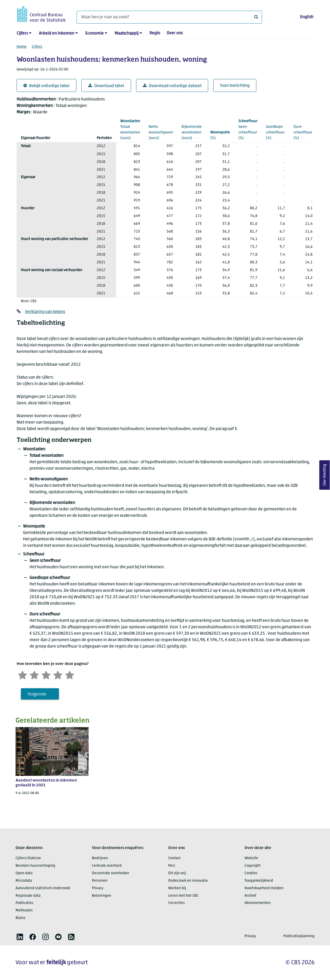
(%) (220, 135)
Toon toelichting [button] (235, 86)
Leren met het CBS (183, 896)
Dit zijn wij (177, 873)
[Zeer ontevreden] (22, 674)
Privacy (98, 888)
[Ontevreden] (34, 674)
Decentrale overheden (110, 873)
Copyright (253, 866)
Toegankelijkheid (259, 881)
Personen (100, 881)
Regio (155, 33)
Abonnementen (258, 903)
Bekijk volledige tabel (46, 86)
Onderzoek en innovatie (188, 881)
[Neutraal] (46, 674)
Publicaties (25, 903)
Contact (174, 858)
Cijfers (22, 33)
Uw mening (325, 475)
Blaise (20, 918)
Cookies (251, 873)
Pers (172, 866)
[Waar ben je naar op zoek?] (169, 17)
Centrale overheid (107, 866)
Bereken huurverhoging (35, 866)
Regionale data (28, 896)
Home (22, 47)
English (307, 17)
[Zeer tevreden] (70, 674)
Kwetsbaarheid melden (264, 888)
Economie (94, 33)
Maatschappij (127, 33)
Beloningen (102, 896)
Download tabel (106, 86)
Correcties (177, 903)
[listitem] (20, 937)
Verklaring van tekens (45, 312)
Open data (24, 873)
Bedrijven (100, 858)
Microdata (24, 881)
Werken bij (177, 888)
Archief (250, 896)
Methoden (24, 910)
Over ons (175, 33)
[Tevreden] (58, 674)
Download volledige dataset (172, 86)
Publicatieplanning (299, 936)
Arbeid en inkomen (57, 33)
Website (251, 858)
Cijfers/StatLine (28, 858)
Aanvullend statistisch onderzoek (43, 888)
